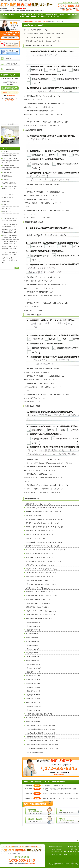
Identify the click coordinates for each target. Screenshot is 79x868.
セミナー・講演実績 (27, 15)
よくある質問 (55, 17)
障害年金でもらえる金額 (59, 852)
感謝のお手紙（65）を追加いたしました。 (55, 786)
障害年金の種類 (57, 849)
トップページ (6, 152)
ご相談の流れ (39, 15)
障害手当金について (8, 179)
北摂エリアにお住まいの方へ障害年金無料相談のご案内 (10, 260)
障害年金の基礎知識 (9, 155)
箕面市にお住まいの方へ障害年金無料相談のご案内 (10, 253)
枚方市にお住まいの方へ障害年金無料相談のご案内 (10, 242)
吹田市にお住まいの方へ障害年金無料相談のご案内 (10, 248)
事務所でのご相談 (51, 15)
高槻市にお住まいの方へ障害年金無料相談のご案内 (10, 220)
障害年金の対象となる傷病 (60, 854)
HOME (5, 15)
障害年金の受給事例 (8, 166)
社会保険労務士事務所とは (10, 183)
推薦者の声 (5, 205)
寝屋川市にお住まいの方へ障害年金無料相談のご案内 (10, 231)
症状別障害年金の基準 (10, 159)
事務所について (14, 15)
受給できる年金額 (72, 15)
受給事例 (61, 15)
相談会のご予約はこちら (10, 93)
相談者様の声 (35, 17)
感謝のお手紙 (45, 17)
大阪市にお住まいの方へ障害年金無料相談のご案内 (10, 225)
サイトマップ (6, 215)
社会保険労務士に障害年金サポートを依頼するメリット (10, 189)
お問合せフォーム (7, 212)
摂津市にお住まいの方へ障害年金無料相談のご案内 (10, 237)
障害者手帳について (9, 176)
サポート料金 (24, 17)
